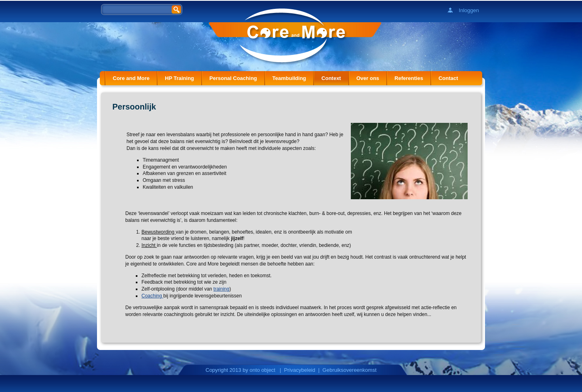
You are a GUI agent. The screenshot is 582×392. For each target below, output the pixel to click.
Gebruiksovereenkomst (350, 370)
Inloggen (469, 10)
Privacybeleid (300, 370)
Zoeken (177, 9)
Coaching (152, 296)
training (221, 289)
